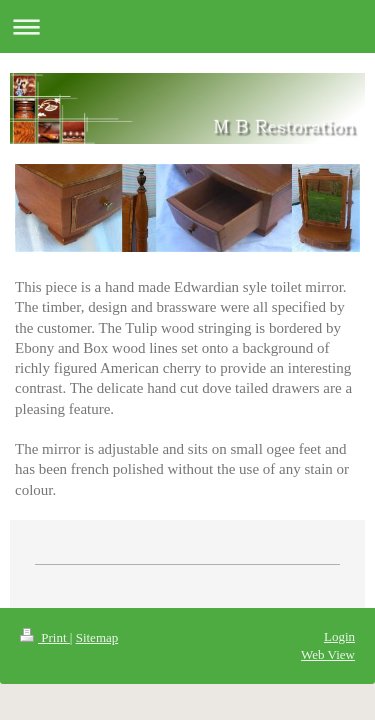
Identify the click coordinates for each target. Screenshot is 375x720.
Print (45, 637)
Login (339, 636)
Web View (328, 654)
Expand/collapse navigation (187, 26)
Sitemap (97, 637)
